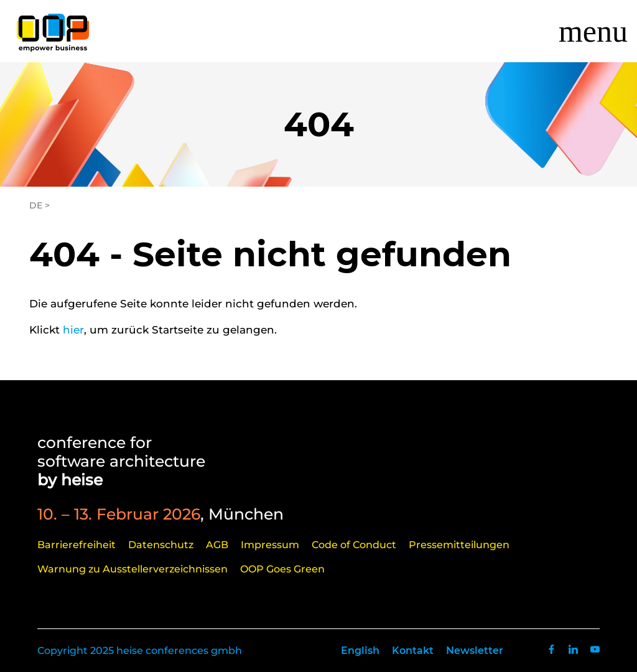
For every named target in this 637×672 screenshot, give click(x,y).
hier (73, 330)
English (360, 651)
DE (36, 205)
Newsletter (475, 651)
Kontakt (413, 651)
